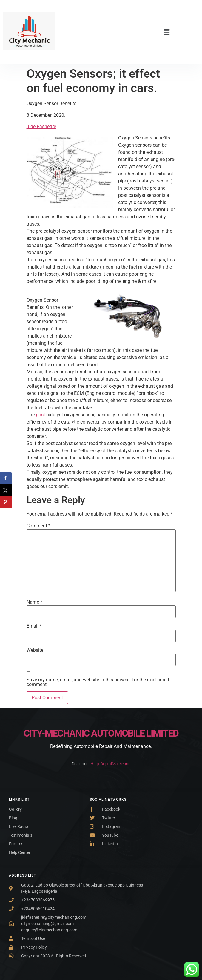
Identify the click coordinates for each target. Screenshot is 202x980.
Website (35, 650)
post (41, 415)
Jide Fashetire (41, 126)
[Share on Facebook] (6, 478)
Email (34, 626)
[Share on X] (6, 490)
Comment (38, 526)
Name (34, 602)
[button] (166, 32)
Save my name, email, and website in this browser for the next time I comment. (98, 682)
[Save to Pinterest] (6, 502)
